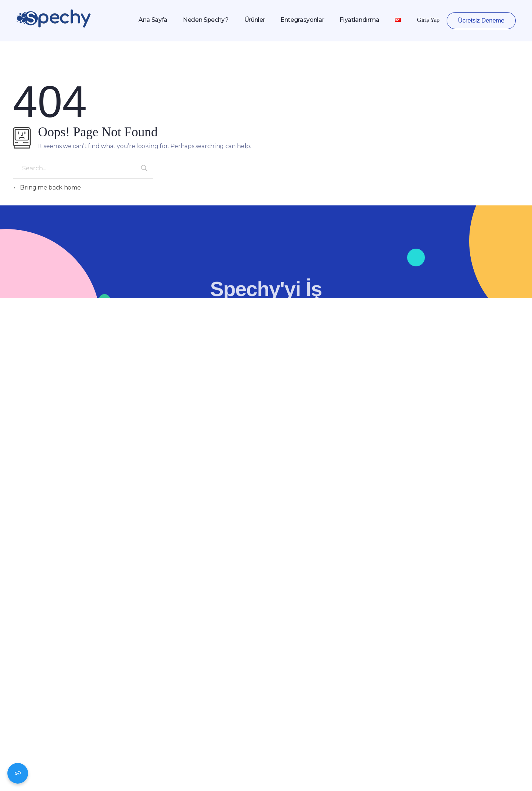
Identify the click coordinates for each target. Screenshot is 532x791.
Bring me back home (47, 187)
